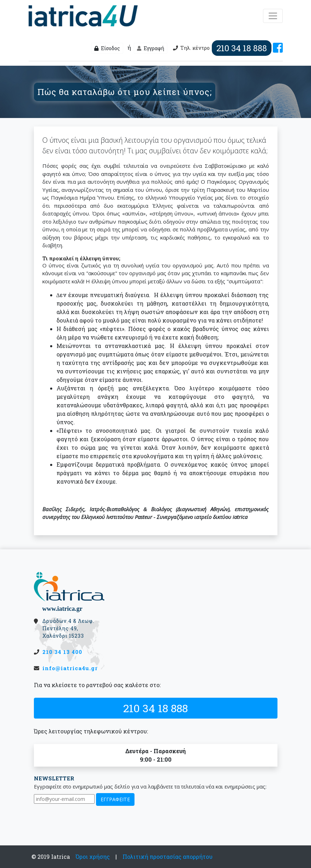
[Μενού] (273, 16)
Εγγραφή (151, 48)
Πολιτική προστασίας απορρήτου (168, 857)
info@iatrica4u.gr (70, 668)
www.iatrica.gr (62, 609)
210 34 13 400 (62, 652)
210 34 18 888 (155, 708)
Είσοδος (107, 48)
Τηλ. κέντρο (221, 48)
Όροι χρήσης (93, 857)
